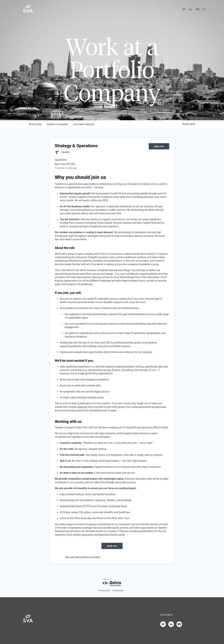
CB (203, 9)
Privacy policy (104, 591)
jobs (35, 124)
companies (57, 124)
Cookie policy (118, 591)
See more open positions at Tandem (83, 557)
